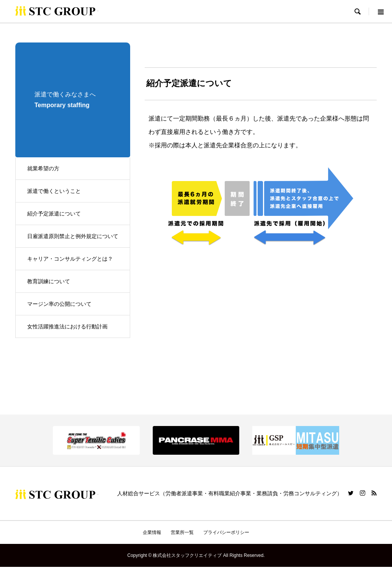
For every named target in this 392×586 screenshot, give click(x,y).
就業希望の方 (43, 168)
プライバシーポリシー (226, 532)
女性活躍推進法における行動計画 (67, 326)
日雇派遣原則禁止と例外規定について (73, 236)
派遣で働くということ (54, 191)
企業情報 (152, 532)
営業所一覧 (182, 532)
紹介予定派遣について (54, 214)
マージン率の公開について (59, 304)
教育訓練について (49, 281)
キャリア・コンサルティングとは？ (70, 259)
